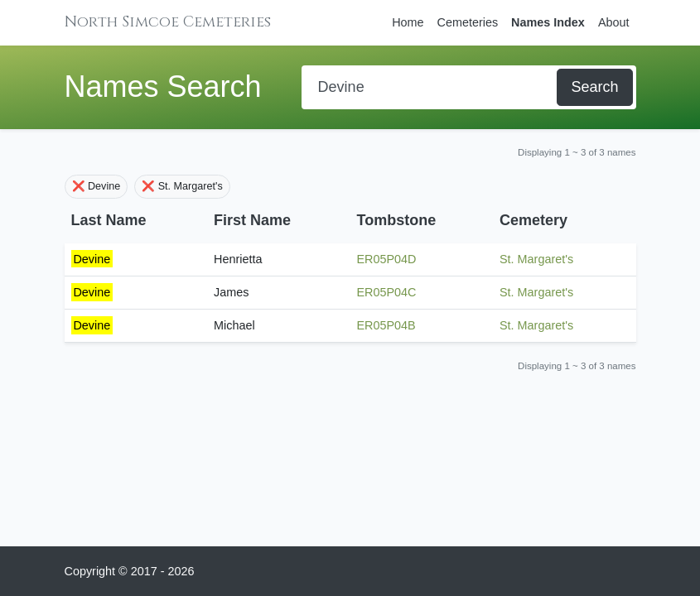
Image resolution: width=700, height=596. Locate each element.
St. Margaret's (536, 259)
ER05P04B (386, 325)
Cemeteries (468, 22)
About (614, 22)
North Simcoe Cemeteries (168, 22)
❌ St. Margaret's (182, 186)
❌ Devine (97, 186)
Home (408, 22)
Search (594, 87)
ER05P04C (387, 292)
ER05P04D (387, 259)
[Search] (431, 87)
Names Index (548, 22)
